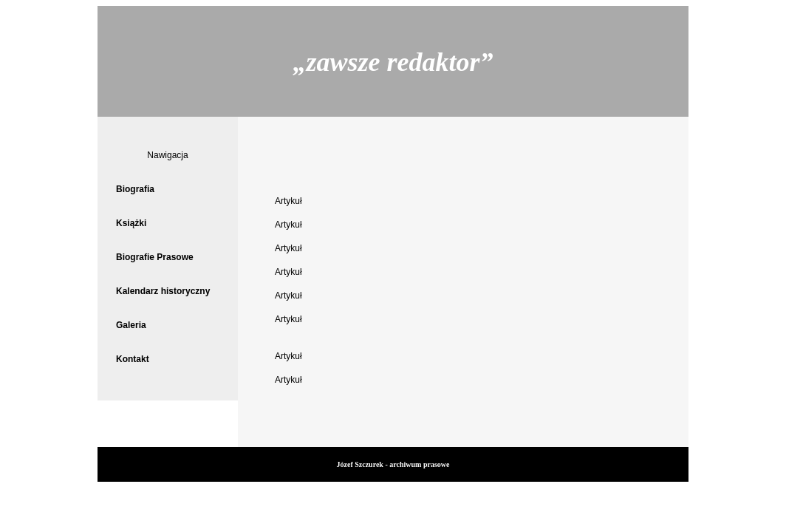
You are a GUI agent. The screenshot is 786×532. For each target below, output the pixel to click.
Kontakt (133, 359)
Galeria (131, 325)
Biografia (135, 189)
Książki (131, 223)
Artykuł (288, 201)
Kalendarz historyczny (163, 291)
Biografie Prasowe (155, 257)
